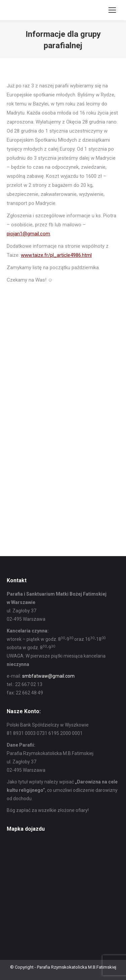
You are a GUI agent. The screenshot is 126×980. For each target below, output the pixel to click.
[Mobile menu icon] (112, 10)
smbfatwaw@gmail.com (48, 676)
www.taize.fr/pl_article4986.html (56, 255)
